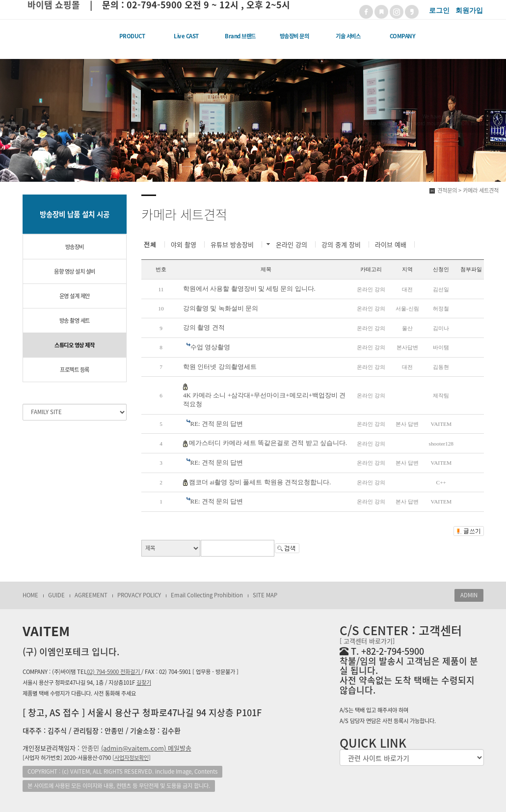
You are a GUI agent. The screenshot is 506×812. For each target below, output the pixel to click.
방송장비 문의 (294, 36)
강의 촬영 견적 (204, 327)
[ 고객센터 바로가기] (367, 641)
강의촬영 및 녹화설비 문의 (221, 308)
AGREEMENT (91, 595)
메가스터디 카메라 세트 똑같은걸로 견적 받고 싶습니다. (268, 443)
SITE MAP (265, 595)
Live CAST (186, 36)
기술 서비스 (348, 36)
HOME (30, 595)
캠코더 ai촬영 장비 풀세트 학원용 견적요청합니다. (260, 482)
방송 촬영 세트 (75, 321)
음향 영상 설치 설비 (75, 271)
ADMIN (469, 595)
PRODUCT (132, 36)
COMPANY (403, 36)
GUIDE (56, 595)
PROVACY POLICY (139, 595)
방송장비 (75, 247)
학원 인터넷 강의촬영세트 (220, 367)
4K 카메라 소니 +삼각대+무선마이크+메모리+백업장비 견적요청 (264, 400)
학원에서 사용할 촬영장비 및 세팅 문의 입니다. (249, 289)
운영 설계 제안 (75, 296)
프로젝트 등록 (75, 370)
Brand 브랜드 (240, 36)
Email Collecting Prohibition (207, 595)
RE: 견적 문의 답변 (217, 424)
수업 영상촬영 (210, 347)
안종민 (136, 748)
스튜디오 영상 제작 (74, 345)
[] (132, 758)
